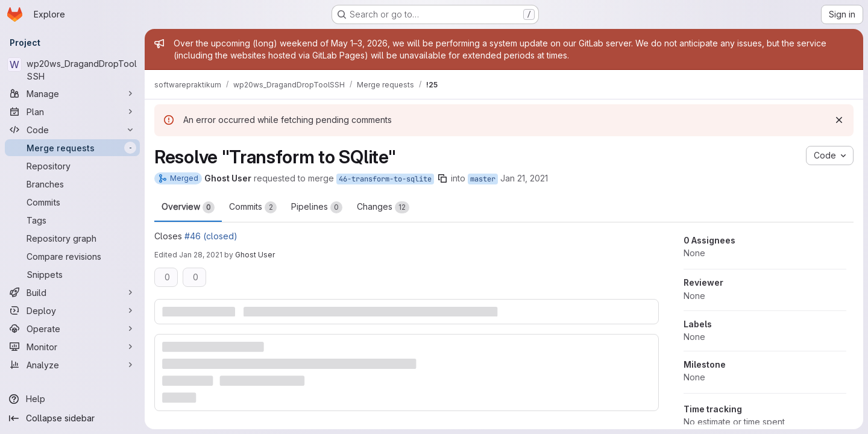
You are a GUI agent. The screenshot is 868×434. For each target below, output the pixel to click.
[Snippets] (72, 274)
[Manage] (72, 93)
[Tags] (72, 220)
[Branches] (72, 184)
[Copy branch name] (442, 178)
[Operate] (72, 329)
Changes (383, 207)
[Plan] (72, 112)
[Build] (72, 292)
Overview (188, 207)
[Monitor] (72, 347)
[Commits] (72, 202)
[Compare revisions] (72, 256)
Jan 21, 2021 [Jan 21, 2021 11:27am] (524, 178)
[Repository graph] (72, 238)
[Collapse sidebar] (72, 418)
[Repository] (72, 166)
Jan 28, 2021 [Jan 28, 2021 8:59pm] (201, 255)
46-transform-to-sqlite (385, 179)
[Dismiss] (839, 120)
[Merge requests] (72, 148)
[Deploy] (72, 310)
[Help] (72, 399)
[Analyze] (72, 365)
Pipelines (317, 207)
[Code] (72, 130)
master (483, 179)
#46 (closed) (211, 236)
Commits (253, 207)
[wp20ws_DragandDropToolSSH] (72, 70)
